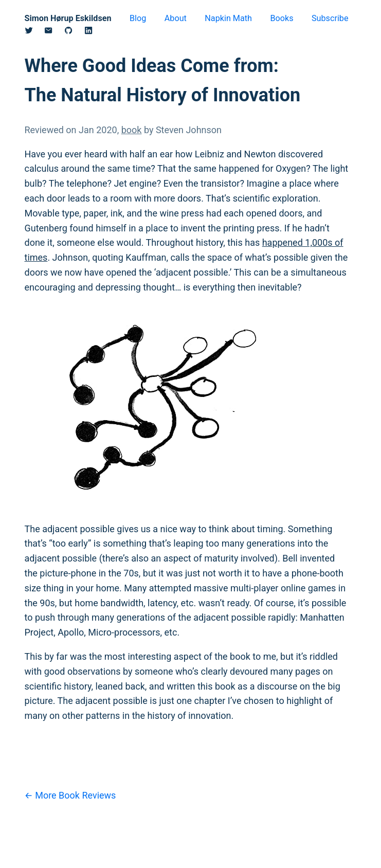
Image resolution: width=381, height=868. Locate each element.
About (176, 18)
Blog (138, 18)
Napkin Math (228, 18)
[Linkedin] (94, 32)
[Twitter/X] (35, 32)
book (132, 130)
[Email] (54, 32)
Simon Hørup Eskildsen (68, 18)
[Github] (74, 32)
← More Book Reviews (70, 795)
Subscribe (330, 18)
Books (282, 18)
